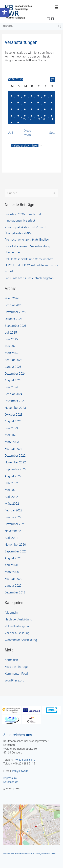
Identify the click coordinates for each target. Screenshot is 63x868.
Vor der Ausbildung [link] (17, 633)
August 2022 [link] (13, 476)
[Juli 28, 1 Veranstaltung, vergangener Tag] (11, 94)
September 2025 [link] (16, 326)
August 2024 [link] (13, 380)
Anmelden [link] (11, 660)
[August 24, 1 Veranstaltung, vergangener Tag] (52, 114)
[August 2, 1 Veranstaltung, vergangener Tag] (45, 94)
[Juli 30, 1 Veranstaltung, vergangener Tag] (25, 94)
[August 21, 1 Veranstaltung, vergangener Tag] (32, 114)
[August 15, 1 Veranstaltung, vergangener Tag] (38, 108)
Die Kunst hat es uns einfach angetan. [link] (29, 278)
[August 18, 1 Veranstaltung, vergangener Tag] (11, 114)
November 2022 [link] (15, 462)
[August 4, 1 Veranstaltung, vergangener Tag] (11, 101)
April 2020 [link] (11, 565)
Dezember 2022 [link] (15, 456)
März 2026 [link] (12, 298)
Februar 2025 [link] (14, 360)
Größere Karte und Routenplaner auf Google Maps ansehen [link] (30, 853)
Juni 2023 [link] (11, 428)
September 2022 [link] (16, 469)
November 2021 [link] (15, 531)
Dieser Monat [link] (28, 133)
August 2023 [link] (13, 421)
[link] (4, 13)
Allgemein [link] (11, 613)
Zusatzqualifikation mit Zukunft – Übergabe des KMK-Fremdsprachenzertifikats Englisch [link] (28, 233)
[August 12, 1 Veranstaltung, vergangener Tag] (18, 108)
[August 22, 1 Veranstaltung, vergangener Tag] (38, 114)
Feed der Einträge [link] (16, 667)
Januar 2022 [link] (13, 517)
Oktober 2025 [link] (14, 319)
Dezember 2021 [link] (15, 524)
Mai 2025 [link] (11, 346)
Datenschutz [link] (11, 782)
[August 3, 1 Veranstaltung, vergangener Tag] (52, 94)
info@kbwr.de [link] (20, 771)
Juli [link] (10, 133)
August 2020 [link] (13, 558)
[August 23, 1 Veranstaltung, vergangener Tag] (45, 114)
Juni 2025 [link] (11, 339)
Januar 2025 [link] (13, 367)
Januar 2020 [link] (13, 586)
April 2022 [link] (11, 497)
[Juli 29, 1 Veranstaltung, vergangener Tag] (18, 94)
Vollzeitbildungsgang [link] (18, 626)
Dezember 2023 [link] (15, 401)
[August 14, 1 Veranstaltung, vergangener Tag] (32, 108)
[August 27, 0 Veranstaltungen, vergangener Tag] (25, 121)
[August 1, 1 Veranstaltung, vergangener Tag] (38, 94)
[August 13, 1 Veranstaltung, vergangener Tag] (25, 108)
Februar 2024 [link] (14, 394)
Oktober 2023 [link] (14, 414)
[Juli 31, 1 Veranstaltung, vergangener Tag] (32, 94)
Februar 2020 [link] (14, 579)
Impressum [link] (10, 778)
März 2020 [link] (12, 572)
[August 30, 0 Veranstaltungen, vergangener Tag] (45, 121)
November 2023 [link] (15, 408)
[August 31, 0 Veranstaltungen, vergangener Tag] (52, 121)
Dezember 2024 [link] (15, 373)
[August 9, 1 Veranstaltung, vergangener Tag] (45, 101)
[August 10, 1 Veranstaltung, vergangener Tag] (52, 101)
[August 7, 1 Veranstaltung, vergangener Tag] (32, 101)
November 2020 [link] (15, 545)
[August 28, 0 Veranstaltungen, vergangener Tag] (32, 121)
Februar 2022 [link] (14, 510)
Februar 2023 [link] (14, 449)
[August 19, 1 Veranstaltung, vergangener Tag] (18, 114)
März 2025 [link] (12, 353)
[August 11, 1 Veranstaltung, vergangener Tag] (11, 108)
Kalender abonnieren (25, 146)
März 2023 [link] (12, 442)
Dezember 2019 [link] (15, 592)
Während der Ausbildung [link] (21, 640)
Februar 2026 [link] (14, 305)
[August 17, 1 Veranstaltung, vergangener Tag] (52, 108)
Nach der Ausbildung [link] (18, 619)
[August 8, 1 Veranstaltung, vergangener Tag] (38, 101)
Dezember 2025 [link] (15, 312)
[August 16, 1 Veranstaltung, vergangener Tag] (45, 108)
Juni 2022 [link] (11, 483)
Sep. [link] (52, 133)
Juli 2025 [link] (11, 332)
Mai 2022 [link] (11, 490)
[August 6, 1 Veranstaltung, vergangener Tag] (25, 101)
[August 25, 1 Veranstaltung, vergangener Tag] (11, 121)
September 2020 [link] (16, 551)
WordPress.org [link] (14, 680)
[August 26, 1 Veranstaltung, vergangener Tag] (18, 121)
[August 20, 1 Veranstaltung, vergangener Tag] (25, 114)
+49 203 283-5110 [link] (24, 760)
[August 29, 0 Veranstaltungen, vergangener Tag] (38, 121)
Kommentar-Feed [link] (16, 674)
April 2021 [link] (11, 538)
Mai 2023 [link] (11, 435)
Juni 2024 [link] (11, 387)
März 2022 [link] (12, 504)
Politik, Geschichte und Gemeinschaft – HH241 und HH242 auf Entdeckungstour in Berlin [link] (31, 265)
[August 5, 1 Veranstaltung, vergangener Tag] (18, 101)
